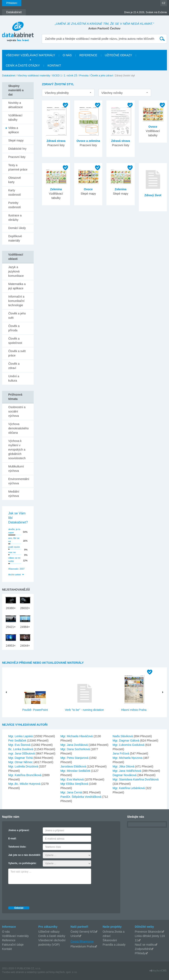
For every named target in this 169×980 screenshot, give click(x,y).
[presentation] (40, 894)
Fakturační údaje (13, 945)
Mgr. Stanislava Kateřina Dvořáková (136, 779)
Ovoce (153, 127)
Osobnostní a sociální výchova (17, 411)
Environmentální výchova (19, 481)
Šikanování (110, 940)
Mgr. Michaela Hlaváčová (77, 736)
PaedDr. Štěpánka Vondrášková (81, 797)
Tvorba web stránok (13, 972)
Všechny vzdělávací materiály (34, 76)
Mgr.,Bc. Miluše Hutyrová (25, 784)
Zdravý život (153, 195)
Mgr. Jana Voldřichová (127, 771)
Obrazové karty (15, 180)
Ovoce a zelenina (88, 141)
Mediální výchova (14, 494)
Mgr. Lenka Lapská (21, 736)
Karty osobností (15, 192)
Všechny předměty (57, 93)
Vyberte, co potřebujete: (22, 863)
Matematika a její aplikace (17, 286)
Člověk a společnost (15, 341)
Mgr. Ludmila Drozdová (24, 766)
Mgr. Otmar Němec (21, 762)
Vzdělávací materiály (15, 936)
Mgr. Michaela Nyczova (128, 758)
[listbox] (68, 93)
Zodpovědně (143, 949)
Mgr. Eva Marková (72, 779)
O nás (6, 932)
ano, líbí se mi (14, 540)
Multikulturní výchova (16, 469)
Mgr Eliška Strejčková (75, 784)
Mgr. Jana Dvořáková (74, 745)
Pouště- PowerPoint (35, 710)
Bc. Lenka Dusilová (21, 749)
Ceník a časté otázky (52, 936)
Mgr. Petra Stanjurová (75, 758)
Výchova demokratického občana (18, 428)
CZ (164, 3)
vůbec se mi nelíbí (14, 560)
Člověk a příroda (14, 328)
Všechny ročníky (112, 93)
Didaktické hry (17, 149)
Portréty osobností (15, 205)
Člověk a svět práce (17, 353)
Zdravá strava (56, 141)
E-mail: (12, 839)
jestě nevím (14, 547)
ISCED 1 (57, 76)
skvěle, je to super (14, 531)
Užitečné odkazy (49, 932)
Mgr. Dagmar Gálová (126, 741)
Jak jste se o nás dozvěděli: (24, 855)
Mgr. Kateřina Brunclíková (25, 775)
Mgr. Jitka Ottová (124, 766)
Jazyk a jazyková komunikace (16, 271)
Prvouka (84, 76)
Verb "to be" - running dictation (84, 710)
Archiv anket (15, 575)
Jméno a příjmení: (19, 830)
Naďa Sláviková (123, 736)
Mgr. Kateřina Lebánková (129, 788)
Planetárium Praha (82, 946)
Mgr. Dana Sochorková (75, 749)
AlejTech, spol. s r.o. (66, 972)
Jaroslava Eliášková (74, 766)
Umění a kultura (14, 378)
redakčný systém (36, 972)
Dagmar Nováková (125, 775)
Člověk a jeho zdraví (102, 76)
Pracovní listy (17, 157)
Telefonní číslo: (17, 847)
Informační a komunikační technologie (16, 301)
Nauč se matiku (145, 945)
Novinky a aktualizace (15, 105)
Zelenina (56, 189)
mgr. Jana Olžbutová (22, 753)
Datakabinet (9, 76)
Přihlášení (12, 3)
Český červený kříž (83, 932)
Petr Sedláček (18, 741)
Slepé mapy (16, 140)
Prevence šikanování (148, 932)
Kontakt (7, 949)
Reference (9, 940)
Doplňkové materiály (15, 238)
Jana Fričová (121, 753)
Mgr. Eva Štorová (20, 745)
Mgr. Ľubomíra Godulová (129, 745)
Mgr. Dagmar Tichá (21, 758)
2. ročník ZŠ (71, 76)
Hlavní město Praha (134, 710)
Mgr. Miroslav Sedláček (76, 771)
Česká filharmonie (82, 941)
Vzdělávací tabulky (15, 117)
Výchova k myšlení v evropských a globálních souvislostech (17, 450)
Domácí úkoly (17, 228)
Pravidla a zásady (114, 945)
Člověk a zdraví (14, 366)
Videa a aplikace (14, 130)
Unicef (75, 936)
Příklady (140, 953)
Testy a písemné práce (18, 167)
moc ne (12, 552)
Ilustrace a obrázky (15, 218)
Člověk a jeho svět (17, 316)
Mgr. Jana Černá (71, 792)
